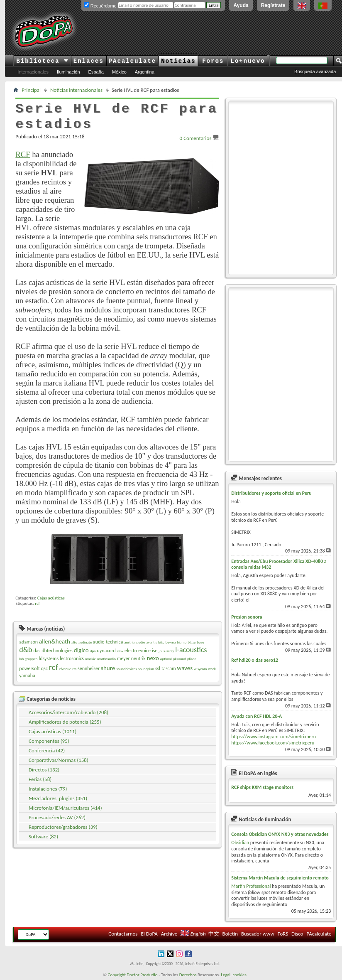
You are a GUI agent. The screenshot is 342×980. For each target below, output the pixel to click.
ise (155, 651)
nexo (153, 658)
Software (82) (43, 836)
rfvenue (65, 669)
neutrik (138, 658)
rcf (37, 603)
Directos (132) (44, 770)
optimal (166, 659)
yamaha (27, 675)
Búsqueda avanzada (315, 71)
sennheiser (89, 668)
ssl (158, 668)
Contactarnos (123, 934)
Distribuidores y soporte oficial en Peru (271, 493)
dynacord (106, 651)
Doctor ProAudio (142, 975)
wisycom (200, 669)
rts (74, 669)
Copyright (117, 975)
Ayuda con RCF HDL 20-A (256, 716)
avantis (151, 642)
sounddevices (127, 669)
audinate (85, 642)
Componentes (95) (49, 741)
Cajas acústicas (51, 598)
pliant (192, 659)
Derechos (188, 975)
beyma (171, 642)
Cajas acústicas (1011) (53, 731)
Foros (213, 61)
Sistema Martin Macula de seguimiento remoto (280, 878)
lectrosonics (72, 658)
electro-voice (138, 651)
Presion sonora (247, 617)
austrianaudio (134, 642)
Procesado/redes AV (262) (57, 817)
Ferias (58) (40, 779)
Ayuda (241, 5)
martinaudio (106, 659)
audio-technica (108, 642)
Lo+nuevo (248, 61)
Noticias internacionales (76, 90)
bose (200, 642)
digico (81, 650)
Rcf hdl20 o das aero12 (255, 660)
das (37, 651)
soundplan (146, 669)
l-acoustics (191, 650)
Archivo (169, 934)
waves (185, 668)
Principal (31, 90)
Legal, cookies (234, 975)
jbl (160, 651)
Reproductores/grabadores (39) (63, 827)
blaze (192, 642)
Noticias (178, 61)
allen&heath (55, 641)
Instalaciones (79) (48, 789)
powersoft (29, 668)
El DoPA (149, 934)
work (212, 669)
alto (74, 642)
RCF (23, 154)
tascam (169, 668)
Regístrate (273, 5)
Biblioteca (42, 61)
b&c (161, 642)
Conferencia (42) (47, 750)
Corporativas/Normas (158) (59, 760)
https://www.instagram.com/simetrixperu (274, 737)
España (96, 72)
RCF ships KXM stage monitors (262, 787)
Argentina (145, 72)
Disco (297, 934)
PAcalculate (132, 61)
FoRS (283, 934)
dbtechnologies (57, 651)
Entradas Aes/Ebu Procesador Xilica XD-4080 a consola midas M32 (279, 564)
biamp (182, 642)
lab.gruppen (28, 659)
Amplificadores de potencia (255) (65, 722)
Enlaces (89, 61)
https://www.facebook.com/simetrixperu (273, 743)
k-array (169, 651)
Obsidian (240, 842)
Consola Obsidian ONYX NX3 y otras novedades (280, 834)
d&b (26, 650)
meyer (123, 658)
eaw (120, 651)
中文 (214, 934)
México (119, 72)
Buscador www (258, 934)
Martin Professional (251, 886)
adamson (28, 642)
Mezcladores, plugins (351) (58, 798)
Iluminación (68, 72)
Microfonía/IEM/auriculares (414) (65, 808)
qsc (44, 668)
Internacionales (33, 72)
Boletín (230, 934)
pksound (180, 659)
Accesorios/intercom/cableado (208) (68, 712)
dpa (93, 651)
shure (108, 668)
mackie (90, 659)
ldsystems (49, 658)
